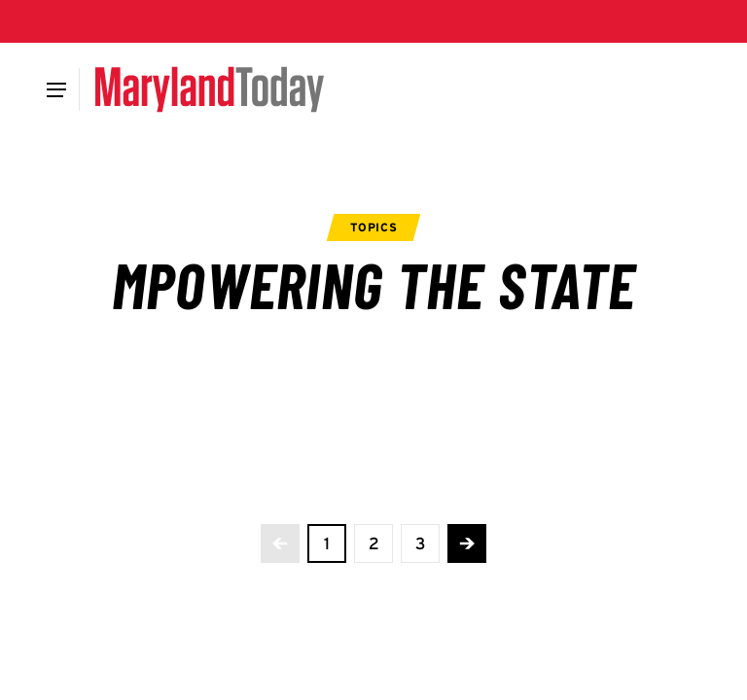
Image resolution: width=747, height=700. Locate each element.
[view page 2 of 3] (373, 543)
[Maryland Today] (210, 89)
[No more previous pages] (280, 543)
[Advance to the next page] (467, 543)
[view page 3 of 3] (420, 543)
